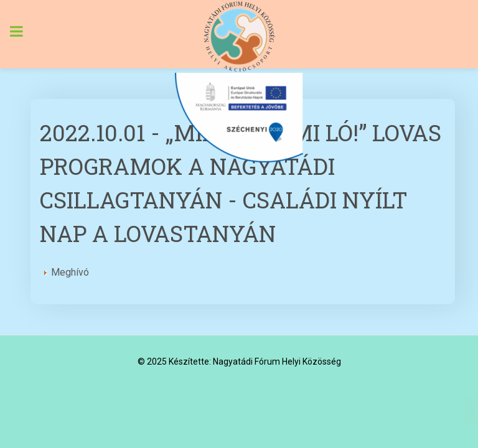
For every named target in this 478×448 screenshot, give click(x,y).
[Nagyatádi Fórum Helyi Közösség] (239, 36)
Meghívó (67, 272)
